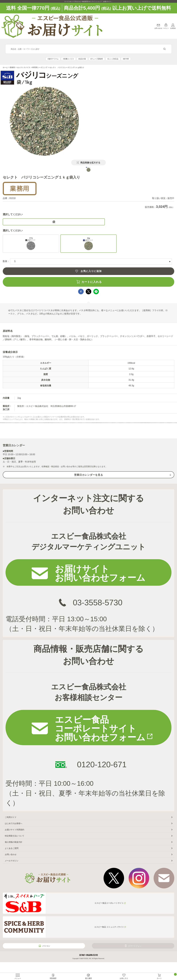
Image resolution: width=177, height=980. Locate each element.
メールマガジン (12, 861)
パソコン (46, 946)
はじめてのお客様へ (14, 823)
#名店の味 (82, 59)
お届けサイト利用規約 (15, 830)
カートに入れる (92, 282)
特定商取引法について (15, 836)
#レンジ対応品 (113, 59)
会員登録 (173, 28)
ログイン (166, 28)
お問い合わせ (158, 28)
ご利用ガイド (11, 817)
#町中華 (126, 59)
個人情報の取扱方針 (14, 842)
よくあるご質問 (12, 848)
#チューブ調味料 (97, 59)
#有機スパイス (68, 59)
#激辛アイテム (53, 59)
